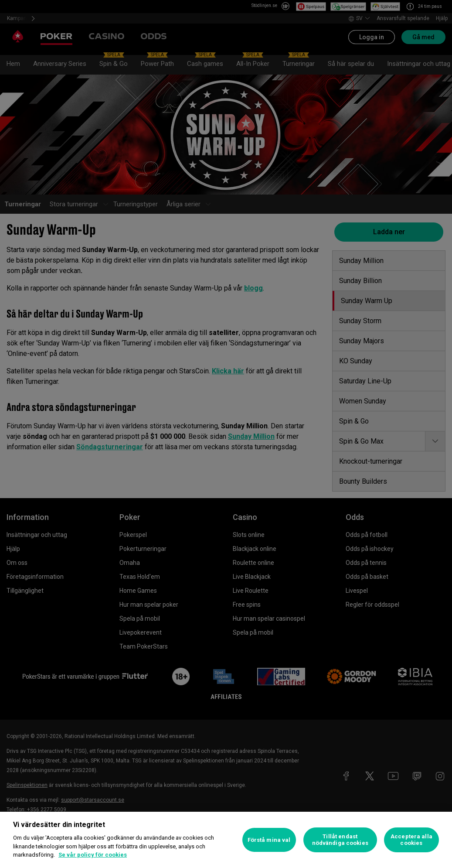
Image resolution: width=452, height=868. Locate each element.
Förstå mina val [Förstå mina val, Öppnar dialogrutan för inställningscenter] (269, 840)
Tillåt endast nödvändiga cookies (340, 840)
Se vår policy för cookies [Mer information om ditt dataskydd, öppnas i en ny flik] (93, 855)
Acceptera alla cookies (411, 840)
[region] (226, 840)
